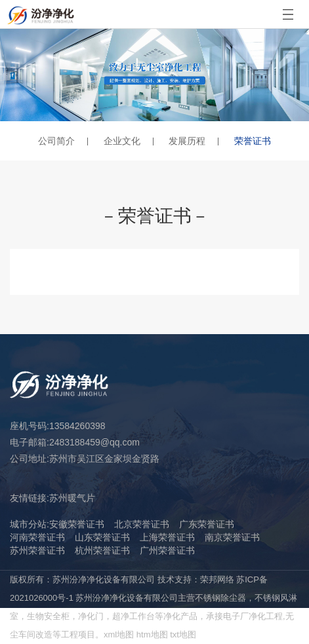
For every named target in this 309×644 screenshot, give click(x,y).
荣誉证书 (253, 141)
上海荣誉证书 (167, 537)
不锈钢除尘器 (220, 598)
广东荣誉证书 (207, 524)
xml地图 (119, 635)
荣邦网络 (217, 579)
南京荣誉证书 (232, 537)
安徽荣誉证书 (77, 524)
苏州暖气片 (72, 498)
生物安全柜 (48, 616)
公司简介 (56, 141)
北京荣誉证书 (142, 524)
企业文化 (122, 141)
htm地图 (152, 635)
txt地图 (183, 635)
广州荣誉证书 (167, 550)
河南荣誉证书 (37, 537)
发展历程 (187, 141)
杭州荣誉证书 (102, 550)
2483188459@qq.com (94, 442)
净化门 (91, 616)
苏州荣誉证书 (37, 550)
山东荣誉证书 (102, 537)
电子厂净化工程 (253, 616)
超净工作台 (134, 616)
